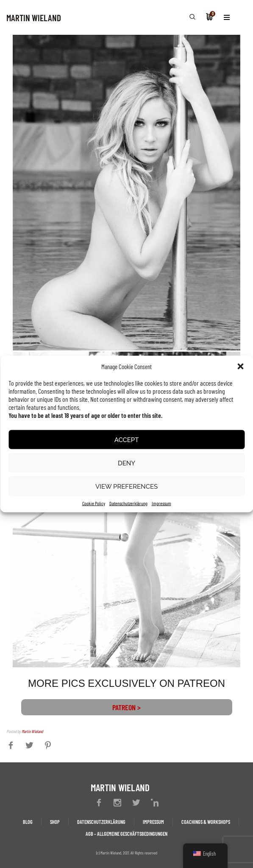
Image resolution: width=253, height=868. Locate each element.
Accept (127, 440)
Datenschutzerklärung (128, 503)
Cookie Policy (94, 503)
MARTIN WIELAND (34, 18)
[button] (240, 367)
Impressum (161, 503)
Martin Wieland (32, 731)
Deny (126, 463)
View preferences (126, 486)
